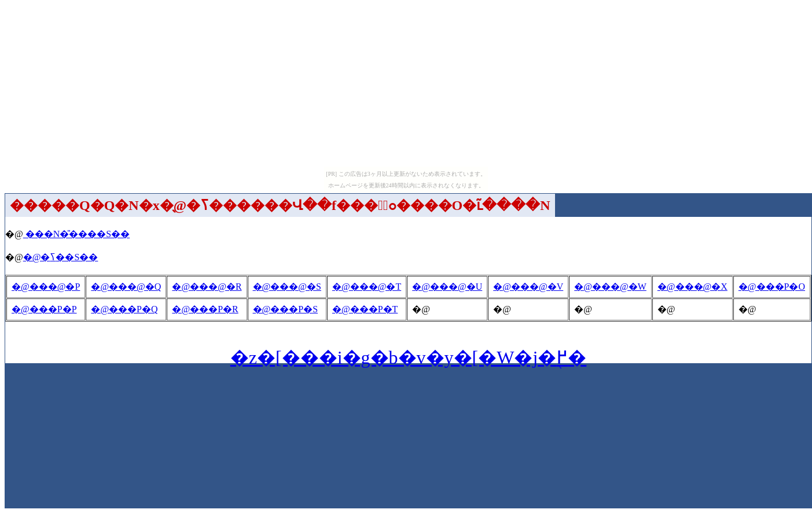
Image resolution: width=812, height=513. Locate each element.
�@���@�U (447, 287)
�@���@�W (610, 287)
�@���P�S (286, 309)
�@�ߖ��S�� (61, 257)
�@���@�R (207, 287)
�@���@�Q (126, 287)
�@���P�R (205, 309)
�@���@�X (692, 287)
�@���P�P (44, 309)
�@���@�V (528, 287)
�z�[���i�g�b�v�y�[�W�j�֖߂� (409, 357)
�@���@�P (46, 287)
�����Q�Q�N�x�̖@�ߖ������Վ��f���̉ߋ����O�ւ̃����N (280, 205)
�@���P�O (772, 287)
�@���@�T (367, 287)
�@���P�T (365, 309)
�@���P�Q (124, 309)
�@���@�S (287, 287)
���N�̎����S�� (76, 234)
